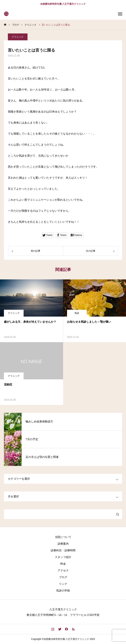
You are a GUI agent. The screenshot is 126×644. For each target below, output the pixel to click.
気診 (77, 313)
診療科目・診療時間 (63, 550)
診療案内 (63, 544)
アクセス (63, 570)
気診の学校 (63, 590)
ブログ (63, 577)
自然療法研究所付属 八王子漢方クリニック (63, 4)
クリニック (18, 37)
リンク (63, 584)
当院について (63, 537)
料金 (63, 564)
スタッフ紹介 (63, 557)
